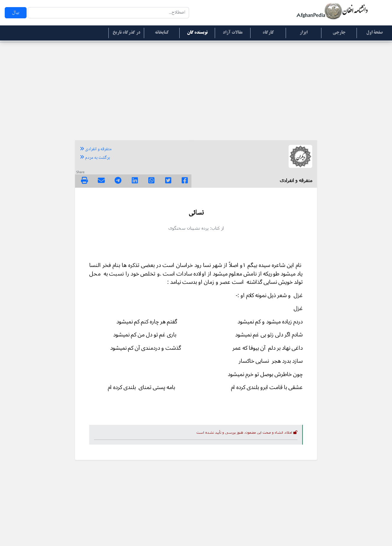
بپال (16, 13)
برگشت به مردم (95, 158)
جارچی (339, 33)
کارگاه (268, 33)
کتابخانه (162, 33)
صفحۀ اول (375, 33)
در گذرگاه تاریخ (126, 33)
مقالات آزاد (233, 33)
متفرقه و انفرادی (96, 149)
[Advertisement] (196, 89)
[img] (84, 180)
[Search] (108, 13)
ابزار (304, 33)
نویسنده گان (197, 33)
